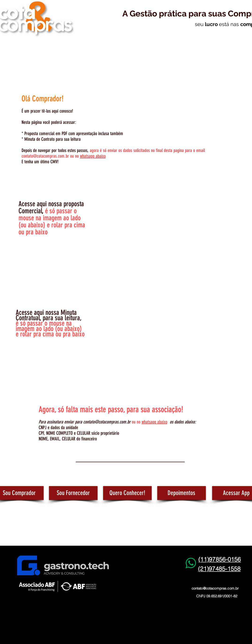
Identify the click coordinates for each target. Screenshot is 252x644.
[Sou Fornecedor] (73, 493)
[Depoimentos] (182, 493)
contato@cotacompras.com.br (45, 156)
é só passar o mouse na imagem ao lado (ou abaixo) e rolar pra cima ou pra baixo (50, 329)
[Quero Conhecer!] (127, 493)
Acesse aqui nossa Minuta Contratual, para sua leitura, (49, 315)
